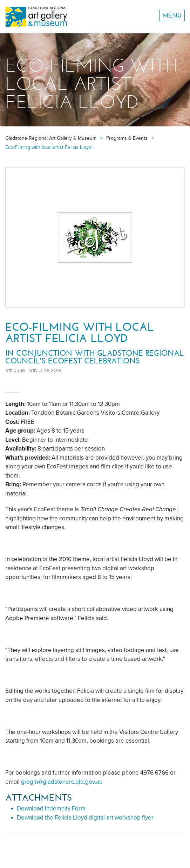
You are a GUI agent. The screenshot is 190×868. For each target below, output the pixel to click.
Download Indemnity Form (51, 808)
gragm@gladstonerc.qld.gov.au (62, 782)
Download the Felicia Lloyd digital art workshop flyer (85, 818)
